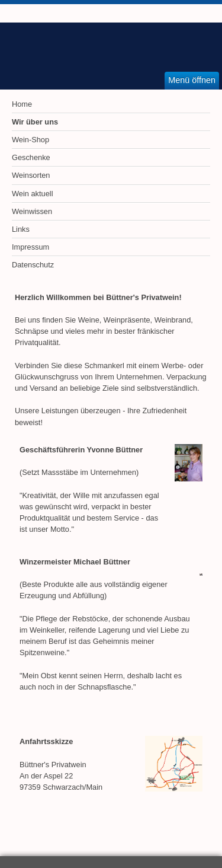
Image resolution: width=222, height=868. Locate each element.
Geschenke (31, 157)
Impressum (30, 247)
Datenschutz (33, 265)
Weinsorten (31, 175)
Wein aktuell (32, 194)
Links (21, 229)
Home (22, 104)
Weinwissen (32, 211)
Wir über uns (35, 122)
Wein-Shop (30, 140)
